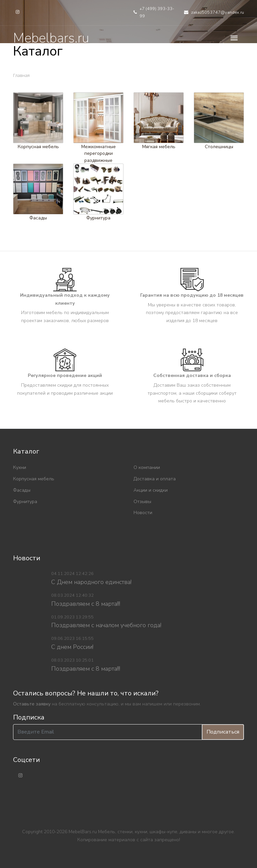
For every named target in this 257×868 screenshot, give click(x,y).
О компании (147, 467)
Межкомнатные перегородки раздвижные (99, 153)
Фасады (38, 218)
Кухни (20, 467)
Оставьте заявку (32, 704)
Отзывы (142, 502)
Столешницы (219, 146)
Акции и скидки (151, 490)
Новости (143, 513)
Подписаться (223, 732)
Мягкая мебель (159, 146)
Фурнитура (98, 218)
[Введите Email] (108, 732)
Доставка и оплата (155, 479)
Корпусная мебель (38, 146)
